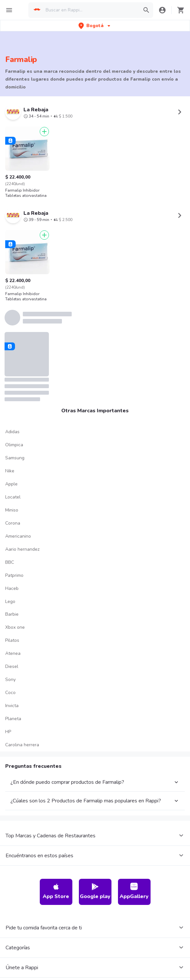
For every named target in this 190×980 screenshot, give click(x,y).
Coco (10, 693)
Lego (10, 601)
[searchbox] (91, 10)
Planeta (13, 719)
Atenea (13, 653)
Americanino (18, 536)
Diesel (12, 666)
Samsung (15, 458)
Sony (10, 680)
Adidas (12, 432)
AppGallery (134, 891)
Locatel (13, 497)
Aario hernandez (22, 549)
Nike (10, 471)
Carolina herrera (22, 745)
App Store (56, 891)
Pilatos (12, 640)
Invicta (12, 706)
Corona (13, 523)
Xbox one (15, 627)
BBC (10, 562)
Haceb (12, 588)
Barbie (12, 614)
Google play (95, 891)
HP (8, 732)
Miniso (12, 510)
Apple (11, 484)
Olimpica (14, 445)
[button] (95, 26)
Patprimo (14, 575)
